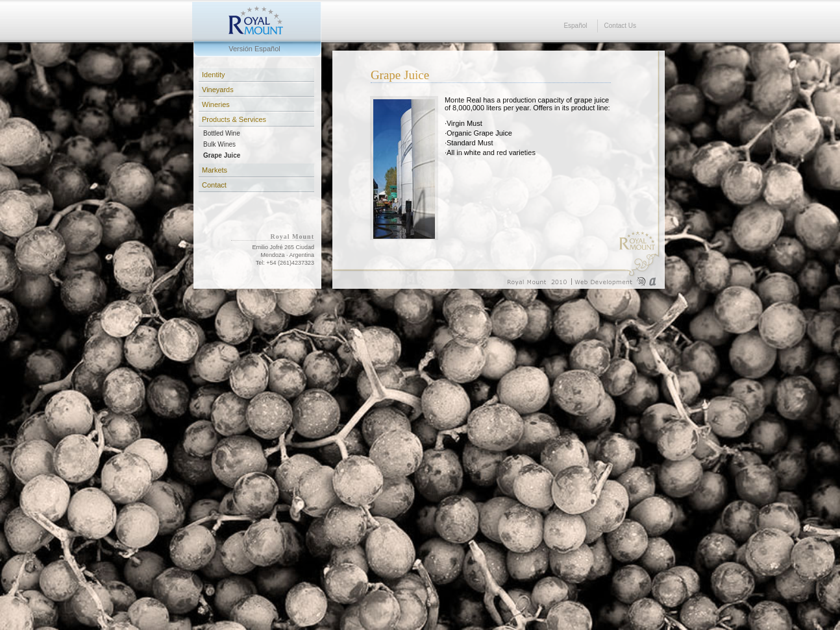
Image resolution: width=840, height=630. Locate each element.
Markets (215, 170)
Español (575, 26)
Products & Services (234, 119)
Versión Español (254, 49)
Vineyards (218, 90)
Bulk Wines (219, 144)
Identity (213, 75)
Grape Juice (222, 155)
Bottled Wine (222, 133)
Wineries (216, 104)
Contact (214, 185)
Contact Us (620, 26)
